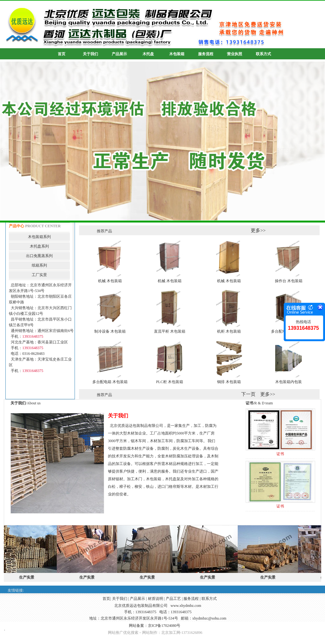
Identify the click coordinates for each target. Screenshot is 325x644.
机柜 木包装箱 (229, 331)
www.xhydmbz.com (186, 606)
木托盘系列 (39, 246)
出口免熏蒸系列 (39, 256)
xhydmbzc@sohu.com (209, 618)
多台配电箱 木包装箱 (110, 382)
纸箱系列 (39, 265)
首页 (106, 599)
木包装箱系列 (39, 237)
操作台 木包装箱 (289, 281)
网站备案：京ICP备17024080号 (155, 626)
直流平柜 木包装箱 (170, 331)
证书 (280, 454)
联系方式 (209, 599)
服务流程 (191, 599)
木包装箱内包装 (289, 382)
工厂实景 (39, 275)
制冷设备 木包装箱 (110, 331)
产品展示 (137, 599)
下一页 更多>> (258, 394)
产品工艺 (173, 599)
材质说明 (156, 599)
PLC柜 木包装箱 (170, 382)
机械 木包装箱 (110, 281)
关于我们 (120, 599)
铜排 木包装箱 (229, 382)
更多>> (258, 230)
